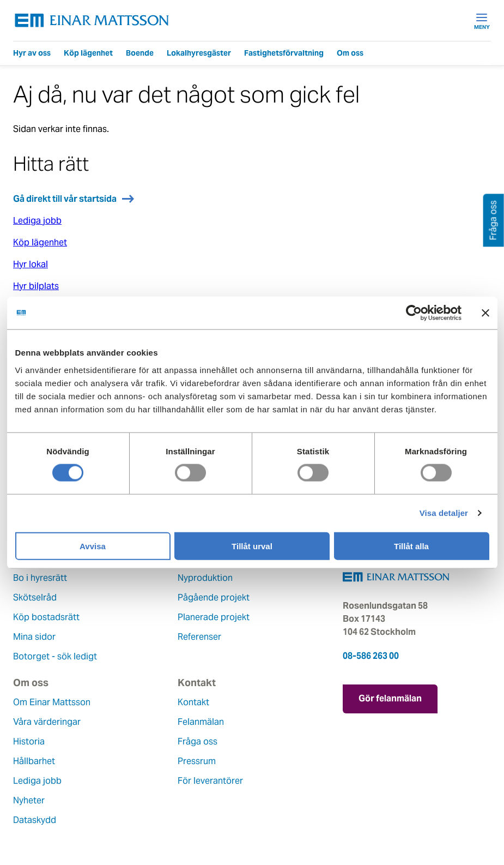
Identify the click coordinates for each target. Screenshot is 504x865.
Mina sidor (34, 637)
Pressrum (197, 761)
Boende (140, 53)
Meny (482, 21)
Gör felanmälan (390, 698)
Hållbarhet (34, 761)
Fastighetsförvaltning (284, 53)
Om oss (350, 53)
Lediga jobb (37, 221)
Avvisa (93, 546)
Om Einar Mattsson (52, 702)
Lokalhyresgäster (199, 53)
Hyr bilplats (36, 286)
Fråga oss (198, 741)
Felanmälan (201, 722)
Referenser (199, 637)
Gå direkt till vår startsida (65, 199)
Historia (29, 741)
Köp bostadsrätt (46, 617)
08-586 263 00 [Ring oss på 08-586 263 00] (371, 656)
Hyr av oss (32, 53)
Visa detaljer (444, 513)
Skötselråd (35, 597)
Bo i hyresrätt (40, 578)
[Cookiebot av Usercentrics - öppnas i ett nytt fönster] (434, 313)
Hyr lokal (31, 264)
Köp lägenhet (88, 53)
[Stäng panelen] (485, 313)
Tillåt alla (411, 546)
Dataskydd (35, 820)
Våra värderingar (47, 722)
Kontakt (193, 702)
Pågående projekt (214, 597)
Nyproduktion (205, 578)
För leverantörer (210, 781)
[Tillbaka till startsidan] (92, 20)
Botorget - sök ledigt (55, 656)
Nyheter (29, 800)
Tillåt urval (252, 546)
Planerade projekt (214, 617)
